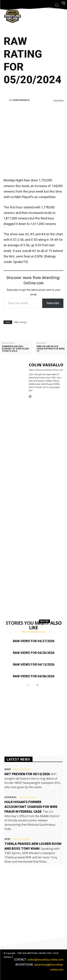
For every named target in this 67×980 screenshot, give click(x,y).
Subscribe (53, 303)
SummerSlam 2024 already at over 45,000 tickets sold (15, 349)
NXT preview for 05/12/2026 (27, 774)
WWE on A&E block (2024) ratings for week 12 (51, 349)
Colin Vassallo (21, 100)
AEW (7, 839)
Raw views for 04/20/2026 (34, 653)
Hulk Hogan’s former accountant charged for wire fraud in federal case (31, 807)
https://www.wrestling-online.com (46, 370)
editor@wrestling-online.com (45, 960)
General (11, 797)
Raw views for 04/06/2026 (34, 676)
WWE (8, 769)
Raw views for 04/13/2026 (34, 664)
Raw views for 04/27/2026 (34, 641)
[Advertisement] (33, 140)
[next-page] (37, 685)
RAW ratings (20, 322)
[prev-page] (29, 685)
